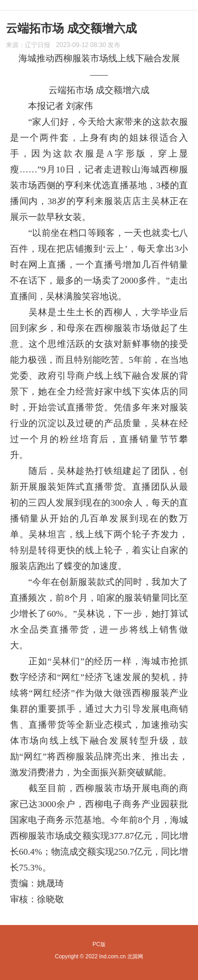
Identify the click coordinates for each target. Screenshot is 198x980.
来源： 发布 (63, 45)
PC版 (99, 944)
